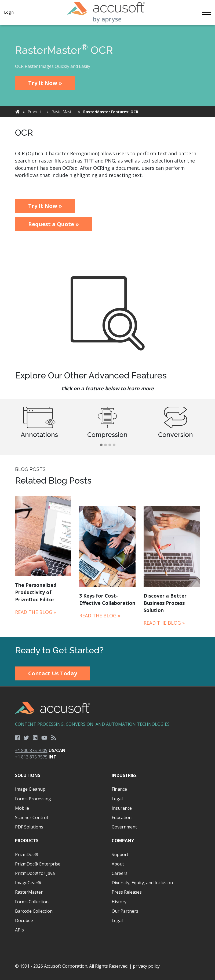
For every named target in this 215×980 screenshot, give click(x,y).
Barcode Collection (34, 911)
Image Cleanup (30, 789)
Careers (120, 873)
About (118, 864)
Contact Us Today (53, 673)
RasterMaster (63, 112)
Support (120, 854)
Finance (119, 789)
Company (123, 841)
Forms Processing (33, 799)
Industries (124, 775)
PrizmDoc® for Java (35, 873)
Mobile (22, 808)
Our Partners (125, 911)
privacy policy (146, 966)
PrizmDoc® (27, 854)
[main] (107, 331)
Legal (117, 799)
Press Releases (127, 892)
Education (122, 817)
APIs (19, 930)
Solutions (28, 775)
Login (9, 12)
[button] (101, 445)
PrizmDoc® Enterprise (38, 864)
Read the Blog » (36, 612)
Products (36, 112)
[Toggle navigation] (206, 12)
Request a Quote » (54, 224)
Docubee (24, 920)
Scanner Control (31, 817)
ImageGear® (28, 883)
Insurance (122, 808)
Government (124, 827)
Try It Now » (45, 83)
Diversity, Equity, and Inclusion (142, 883)
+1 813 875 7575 (31, 757)
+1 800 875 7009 (31, 750)
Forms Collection (32, 902)
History (119, 902)
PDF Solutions (29, 827)
